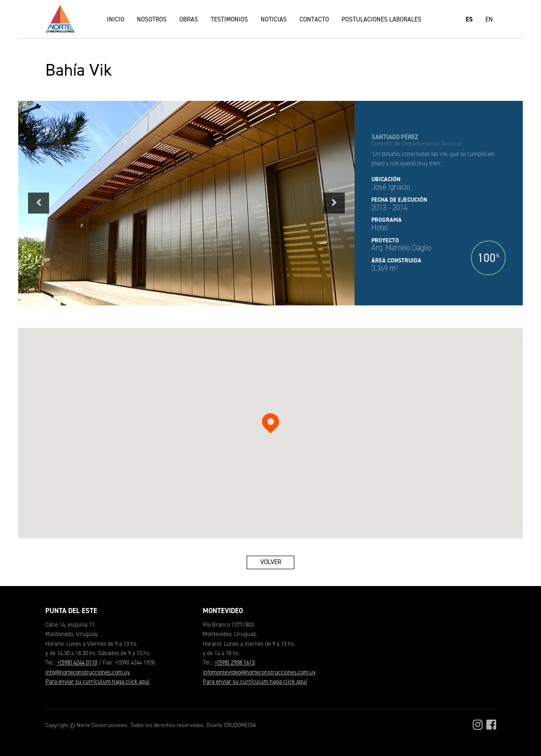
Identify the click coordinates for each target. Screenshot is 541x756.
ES (469, 19)
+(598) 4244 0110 (77, 662)
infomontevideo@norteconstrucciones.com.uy (259, 672)
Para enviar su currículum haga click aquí (97, 682)
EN (489, 19)
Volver (271, 562)
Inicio (116, 19)
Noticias (274, 19)
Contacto (314, 19)
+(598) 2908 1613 (235, 662)
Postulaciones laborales (381, 19)
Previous (39, 203)
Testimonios (229, 19)
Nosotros (152, 19)
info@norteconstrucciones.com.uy (88, 672)
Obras (189, 19)
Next (334, 203)
